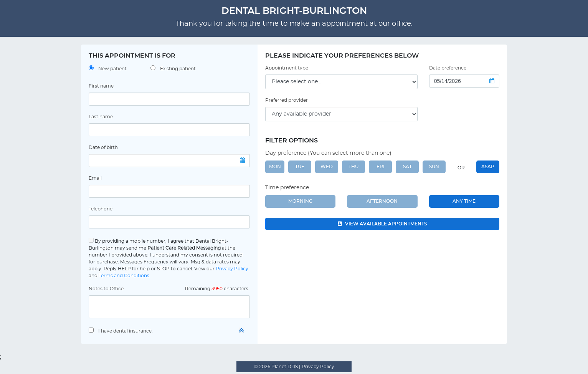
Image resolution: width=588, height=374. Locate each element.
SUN (434, 167)
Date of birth (103, 147)
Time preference (287, 188)
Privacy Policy (232, 269)
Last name (101, 117)
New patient (112, 69)
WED (327, 167)
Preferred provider (287, 100)
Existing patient (178, 69)
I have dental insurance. (126, 331)
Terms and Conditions (124, 276)
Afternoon (382, 201)
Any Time (464, 201)
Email (95, 178)
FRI (381, 167)
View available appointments (382, 224)
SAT (407, 167)
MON (275, 167)
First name (101, 86)
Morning (300, 201)
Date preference (448, 68)
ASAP (488, 167)
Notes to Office (106, 289)
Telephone (101, 209)
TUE (300, 167)
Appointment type (287, 68)
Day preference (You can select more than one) (328, 153)
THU (353, 167)
